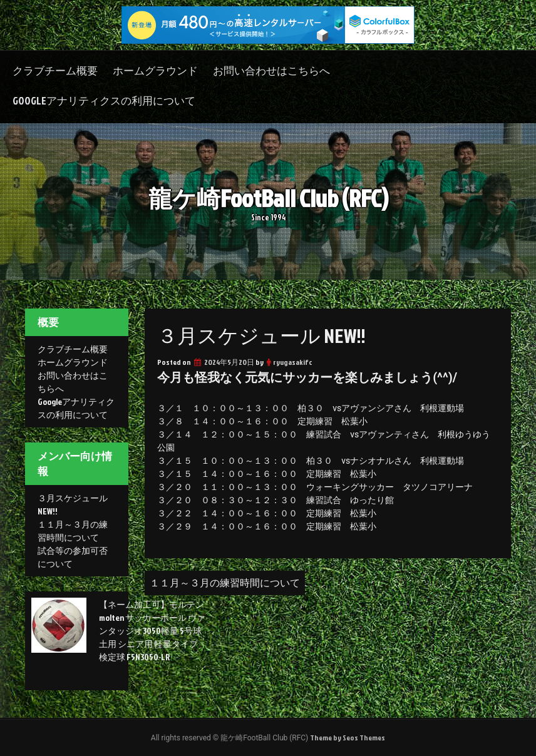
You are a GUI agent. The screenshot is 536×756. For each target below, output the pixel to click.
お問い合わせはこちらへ (271, 70)
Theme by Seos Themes (348, 738)
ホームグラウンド (155, 70)
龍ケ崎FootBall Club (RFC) (268, 198)
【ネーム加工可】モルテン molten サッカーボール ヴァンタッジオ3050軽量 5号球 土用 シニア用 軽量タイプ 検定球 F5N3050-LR (152, 631)
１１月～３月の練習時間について (225, 583)
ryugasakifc (292, 362)
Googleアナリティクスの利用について (104, 100)
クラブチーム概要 (55, 70)
